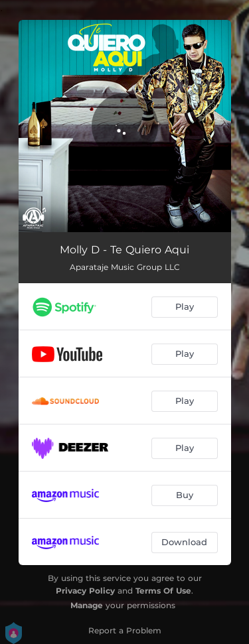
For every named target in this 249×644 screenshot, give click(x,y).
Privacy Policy (85, 591)
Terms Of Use (163, 591)
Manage (87, 605)
